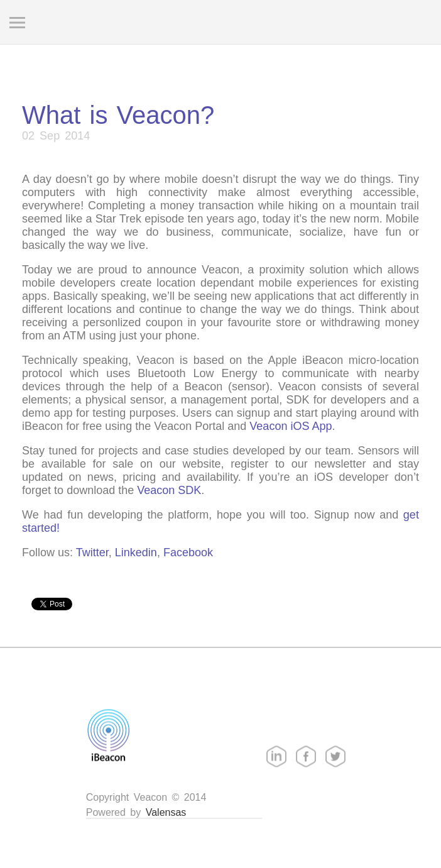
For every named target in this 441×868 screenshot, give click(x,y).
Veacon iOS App (291, 426)
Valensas (166, 812)
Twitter (92, 552)
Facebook (188, 552)
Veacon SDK (169, 490)
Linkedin (136, 552)
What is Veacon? (118, 115)
